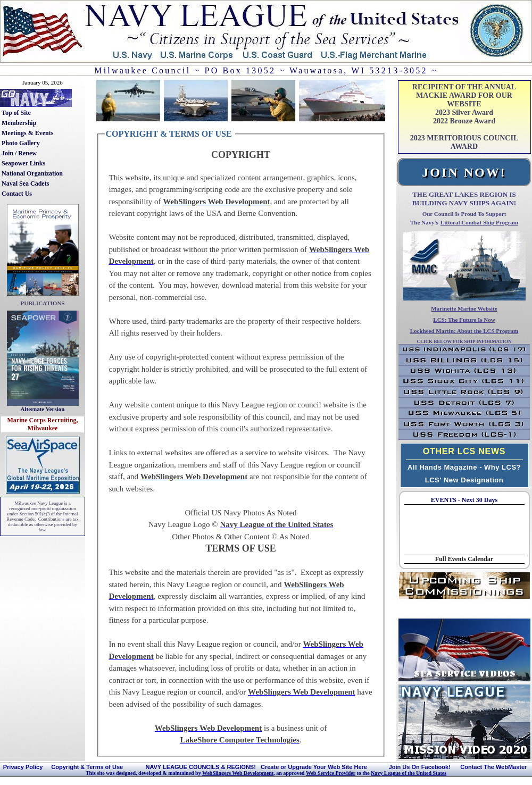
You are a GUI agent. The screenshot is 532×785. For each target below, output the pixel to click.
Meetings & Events (27, 133)
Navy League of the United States (409, 773)
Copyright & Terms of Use (87, 767)
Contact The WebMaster (493, 767)
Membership (19, 123)
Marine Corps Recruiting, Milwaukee (43, 424)
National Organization (32, 173)
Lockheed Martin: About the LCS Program (464, 331)
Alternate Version (43, 409)
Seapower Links (23, 163)
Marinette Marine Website (464, 308)
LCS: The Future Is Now (464, 320)
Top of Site (16, 113)
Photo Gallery (21, 143)
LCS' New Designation (464, 480)
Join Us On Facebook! (420, 767)
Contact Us (17, 194)
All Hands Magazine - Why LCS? (464, 467)
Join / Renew (19, 153)
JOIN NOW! (464, 172)
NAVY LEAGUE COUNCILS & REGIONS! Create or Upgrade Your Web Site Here (256, 767)
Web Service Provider (331, 773)
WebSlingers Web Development (238, 773)
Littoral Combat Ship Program (479, 222)
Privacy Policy (23, 767)
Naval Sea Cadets (25, 183)
